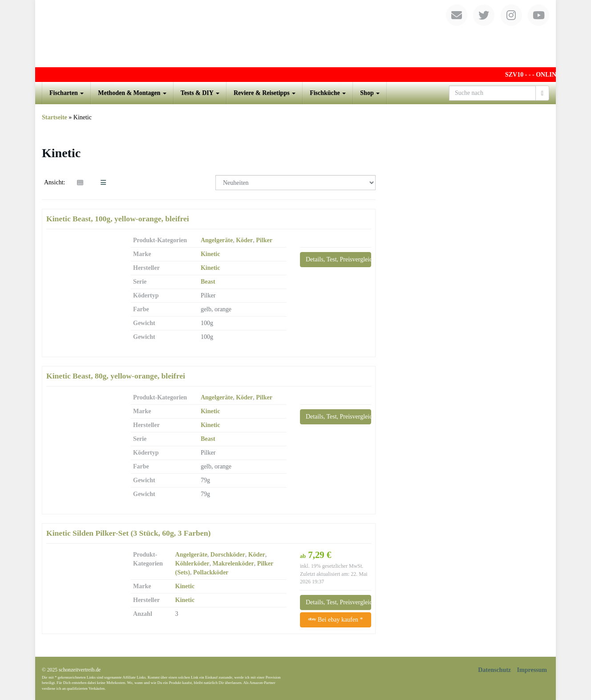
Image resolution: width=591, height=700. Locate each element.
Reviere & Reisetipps (265, 93)
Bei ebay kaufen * (336, 620)
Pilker (264, 240)
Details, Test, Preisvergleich (338, 259)
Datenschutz (494, 670)
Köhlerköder (192, 564)
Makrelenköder (233, 564)
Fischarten (67, 93)
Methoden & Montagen (132, 93)
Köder (244, 240)
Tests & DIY (200, 93)
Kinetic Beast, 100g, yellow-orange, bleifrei (118, 219)
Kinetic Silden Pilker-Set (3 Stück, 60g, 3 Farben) (128, 533)
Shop (370, 93)
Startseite (55, 117)
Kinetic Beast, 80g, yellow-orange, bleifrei (116, 376)
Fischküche (328, 93)
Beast (208, 282)
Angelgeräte (217, 240)
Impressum (532, 670)
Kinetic (210, 254)
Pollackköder (211, 572)
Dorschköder (228, 555)
